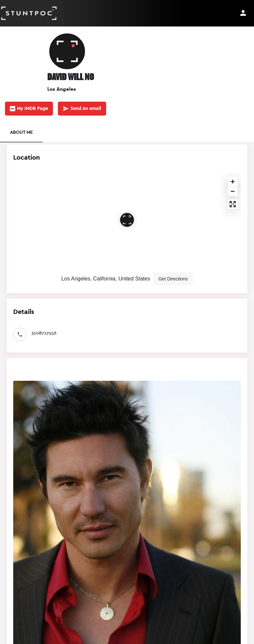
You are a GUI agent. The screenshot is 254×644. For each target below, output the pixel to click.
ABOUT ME (21, 132)
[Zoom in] (233, 182)
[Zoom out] (233, 191)
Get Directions (173, 279)
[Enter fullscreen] (233, 204)
